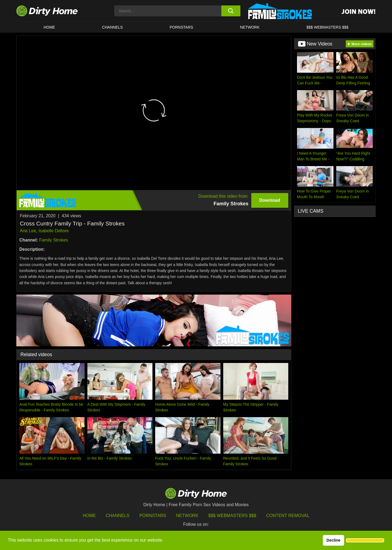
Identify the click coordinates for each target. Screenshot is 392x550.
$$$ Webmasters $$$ (232, 516)
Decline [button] (333, 540)
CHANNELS (112, 27)
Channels (117, 516)
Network (250, 27)
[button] (365, 540)
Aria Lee (28, 231)
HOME (49, 27)
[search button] (231, 11)
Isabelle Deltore (53, 231)
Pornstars (181, 27)
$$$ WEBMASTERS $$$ (327, 27)
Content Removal (288, 516)
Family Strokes (54, 240)
